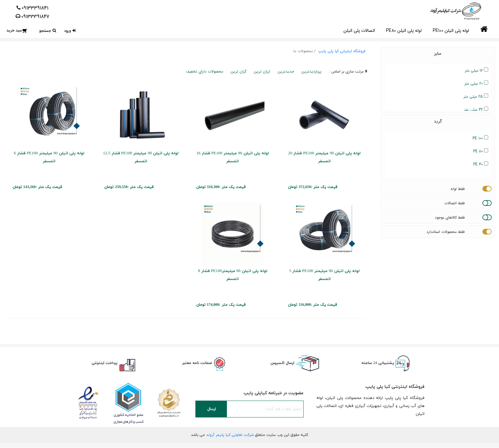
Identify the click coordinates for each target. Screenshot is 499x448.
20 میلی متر (476, 84)
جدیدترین (286, 71)
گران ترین (239, 71)
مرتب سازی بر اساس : (348, 71)
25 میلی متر (476, 97)
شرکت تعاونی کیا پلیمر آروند (230, 435)
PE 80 (481, 151)
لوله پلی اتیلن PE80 (404, 31)
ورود (67, 31)
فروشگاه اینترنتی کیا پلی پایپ (342, 51)
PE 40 (481, 164)
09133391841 (35, 8)
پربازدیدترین (312, 71)
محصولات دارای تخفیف (204, 71)
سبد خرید (14, 30)
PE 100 (480, 138)
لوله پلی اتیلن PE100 (451, 31)
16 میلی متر (477, 70)
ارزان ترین (262, 71)
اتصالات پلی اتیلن (359, 31)
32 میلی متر (476, 110)
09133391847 (35, 17)
